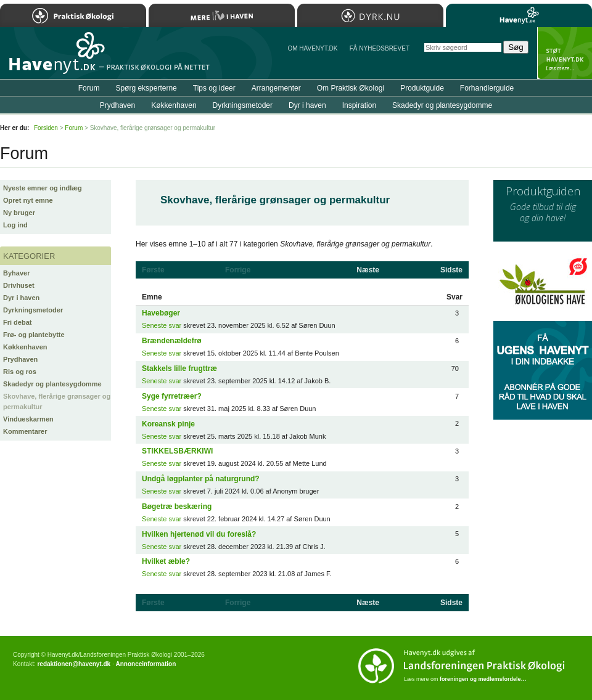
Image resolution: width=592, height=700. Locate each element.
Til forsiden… (54, 58)
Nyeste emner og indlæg (43, 188)
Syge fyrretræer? (172, 396)
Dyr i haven (21, 298)
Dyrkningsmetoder (33, 310)
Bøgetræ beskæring (177, 507)
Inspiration (359, 105)
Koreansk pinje (168, 424)
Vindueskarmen (28, 419)
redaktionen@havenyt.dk (74, 664)
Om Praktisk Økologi (351, 88)
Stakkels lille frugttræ (179, 368)
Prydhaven (20, 359)
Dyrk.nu (370, 15)
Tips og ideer (214, 88)
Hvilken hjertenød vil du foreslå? (199, 534)
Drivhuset (19, 285)
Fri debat (17, 322)
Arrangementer (276, 88)
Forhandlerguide (487, 88)
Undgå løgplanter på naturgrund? (201, 479)
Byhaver (16, 273)
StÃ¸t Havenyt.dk (565, 53)
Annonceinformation (146, 664)
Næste (368, 270)
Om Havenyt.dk (312, 48)
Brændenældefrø (172, 341)
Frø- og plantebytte (34, 335)
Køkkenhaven (25, 347)
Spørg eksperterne (146, 88)
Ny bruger (19, 213)
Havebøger (161, 313)
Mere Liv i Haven (222, 15)
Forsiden (46, 128)
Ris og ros (20, 372)
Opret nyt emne (28, 200)
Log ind (15, 225)
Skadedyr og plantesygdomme (52, 384)
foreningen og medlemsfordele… (483, 679)
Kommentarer (25, 431)
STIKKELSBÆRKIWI (177, 451)
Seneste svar (162, 325)
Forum (89, 88)
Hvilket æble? (166, 561)
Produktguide (422, 88)
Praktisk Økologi (73, 15)
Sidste (451, 270)
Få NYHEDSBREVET (380, 48)
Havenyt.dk (519, 15)
